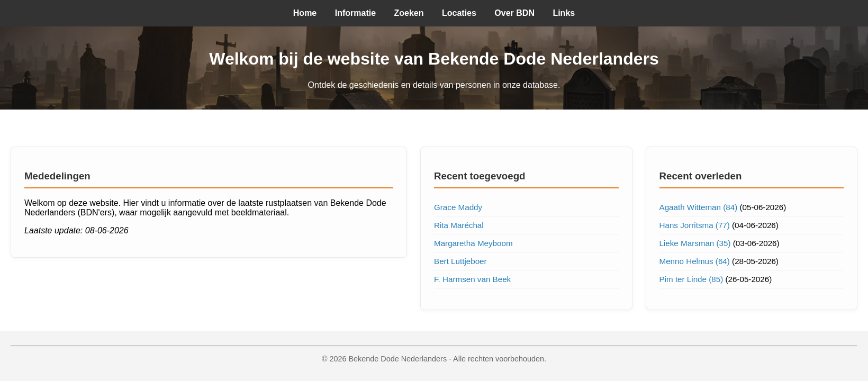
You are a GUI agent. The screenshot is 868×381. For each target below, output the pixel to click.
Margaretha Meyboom (473, 243)
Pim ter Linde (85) (691, 279)
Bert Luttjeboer (460, 261)
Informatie (355, 13)
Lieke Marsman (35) (695, 243)
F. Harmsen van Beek (472, 279)
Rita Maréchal (459, 225)
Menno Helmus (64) (695, 261)
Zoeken (409, 13)
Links (564, 13)
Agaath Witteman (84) (699, 207)
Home (305, 13)
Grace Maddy (458, 207)
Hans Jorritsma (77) (695, 225)
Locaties (459, 13)
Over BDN (514, 13)
